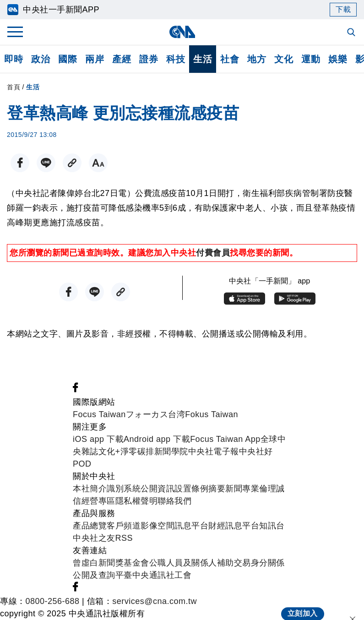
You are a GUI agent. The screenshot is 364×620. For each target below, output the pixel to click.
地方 (257, 59)
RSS (124, 538)
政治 (41, 59)
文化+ (109, 451)
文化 (284, 59)
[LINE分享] (46, 163)
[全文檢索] (352, 33)
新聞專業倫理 (251, 489)
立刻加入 (303, 604)
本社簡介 (90, 489)
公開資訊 (158, 489)
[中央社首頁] (182, 32)
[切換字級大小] (98, 163)
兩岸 (95, 59)
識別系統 (124, 489)
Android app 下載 (157, 439)
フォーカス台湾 (156, 414)
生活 (203, 59)
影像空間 (158, 526)
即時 (14, 59)
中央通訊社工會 (162, 575)
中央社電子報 (214, 451)
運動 (311, 59)
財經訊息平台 (234, 526)
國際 (68, 59)
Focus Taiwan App (225, 439)
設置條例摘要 (200, 489)
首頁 (14, 87)
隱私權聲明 (137, 501)
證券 (149, 59)
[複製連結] (72, 163)
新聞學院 (171, 451)
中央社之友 (94, 538)
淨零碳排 (137, 451)
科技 (176, 59)
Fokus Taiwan (212, 414)
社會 (230, 59)
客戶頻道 (124, 526)
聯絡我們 (174, 501)
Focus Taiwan (99, 414)
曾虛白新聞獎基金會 (111, 563)
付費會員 (213, 253)
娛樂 (338, 59)
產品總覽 (90, 526)
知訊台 (272, 526)
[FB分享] (20, 163)
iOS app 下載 (98, 439)
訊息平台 (191, 526)
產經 (122, 59)
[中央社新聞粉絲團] (76, 390)
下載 (343, 9)
